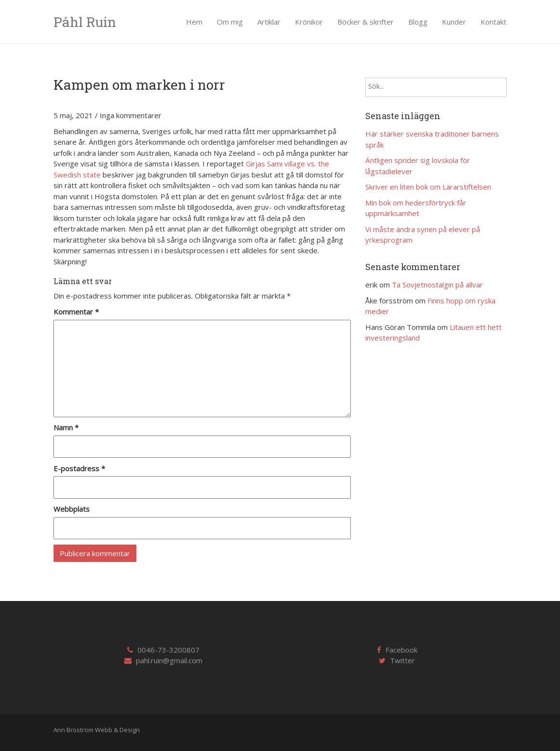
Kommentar (76, 312)
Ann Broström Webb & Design (97, 730)
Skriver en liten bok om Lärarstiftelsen (428, 187)
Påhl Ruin (85, 22)
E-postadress (79, 468)
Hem (194, 22)
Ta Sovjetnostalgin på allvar (437, 285)
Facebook (401, 650)
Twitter (402, 660)
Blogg (418, 22)
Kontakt (493, 22)
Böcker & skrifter (366, 22)
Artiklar (269, 22)
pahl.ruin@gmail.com (169, 660)
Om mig (230, 22)
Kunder (454, 22)
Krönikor (309, 22)
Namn (66, 427)
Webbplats (72, 509)
